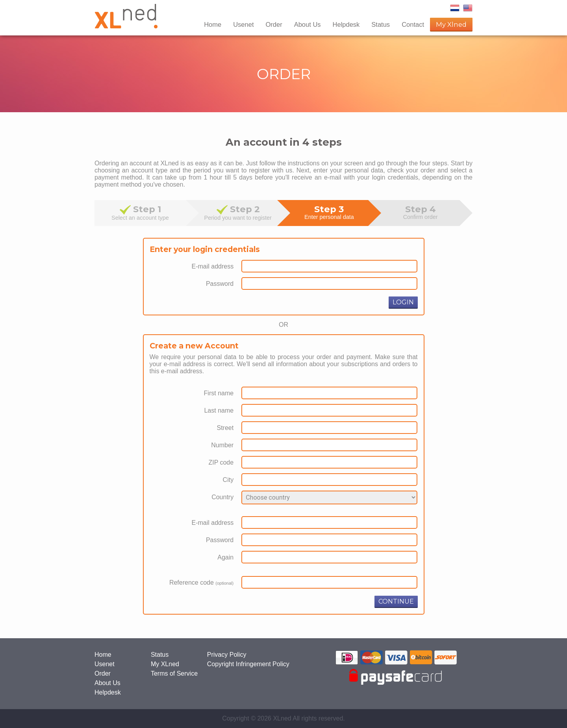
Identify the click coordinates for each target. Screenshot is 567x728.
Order (274, 24)
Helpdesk (346, 24)
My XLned (165, 664)
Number (222, 445)
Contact (413, 24)
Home (213, 24)
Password (220, 284)
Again (225, 557)
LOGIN (403, 302)
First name (219, 393)
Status (381, 24)
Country (222, 497)
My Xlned (451, 24)
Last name (219, 410)
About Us (308, 24)
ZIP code (221, 462)
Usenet (243, 24)
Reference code (201, 583)
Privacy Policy (227, 655)
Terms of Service (174, 673)
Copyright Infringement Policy (248, 664)
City (228, 480)
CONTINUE (396, 601)
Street (225, 428)
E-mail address (212, 266)
